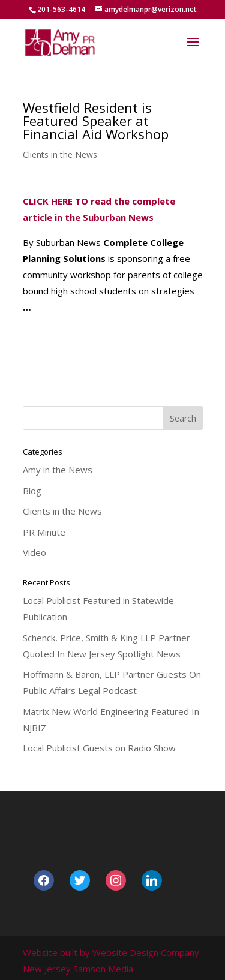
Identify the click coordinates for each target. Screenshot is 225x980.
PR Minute (44, 532)
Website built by (56, 952)
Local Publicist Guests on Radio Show (99, 748)
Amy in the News (58, 470)
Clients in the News (60, 154)
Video (34, 552)
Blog (32, 491)
